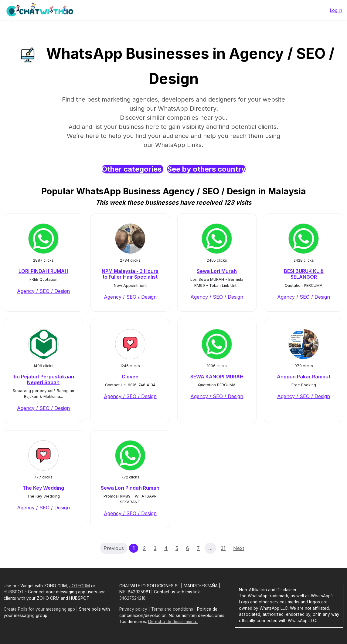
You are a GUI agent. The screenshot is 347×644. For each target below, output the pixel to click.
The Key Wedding (43, 488)
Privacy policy (133, 609)
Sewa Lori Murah (217, 271)
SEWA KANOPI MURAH (217, 377)
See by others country (206, 169)
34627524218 (133, 598)
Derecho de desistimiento (173, 622)
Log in (336, 10)
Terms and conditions (172, 609)
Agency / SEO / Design (43, 291)
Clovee (130, 377)
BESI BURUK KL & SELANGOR (304, 274)
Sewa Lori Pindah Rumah (130, 488)
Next (239, 548)
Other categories (133, 169)
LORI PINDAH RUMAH (43, 271)
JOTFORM (80, 586)
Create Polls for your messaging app (39, 609)
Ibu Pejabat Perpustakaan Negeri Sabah (43, 379)
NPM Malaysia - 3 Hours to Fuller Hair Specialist (130, 274)
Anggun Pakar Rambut (304, 377)
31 (223, 548)
